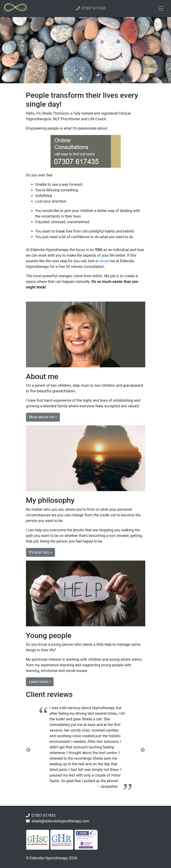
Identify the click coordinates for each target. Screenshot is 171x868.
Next (143, 750)
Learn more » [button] (40, 682)
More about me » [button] (43, 417)
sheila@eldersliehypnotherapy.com (60, 821)
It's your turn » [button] (41, 552)
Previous (28, 750)
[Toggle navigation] (161, 8)
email (104, 261)
